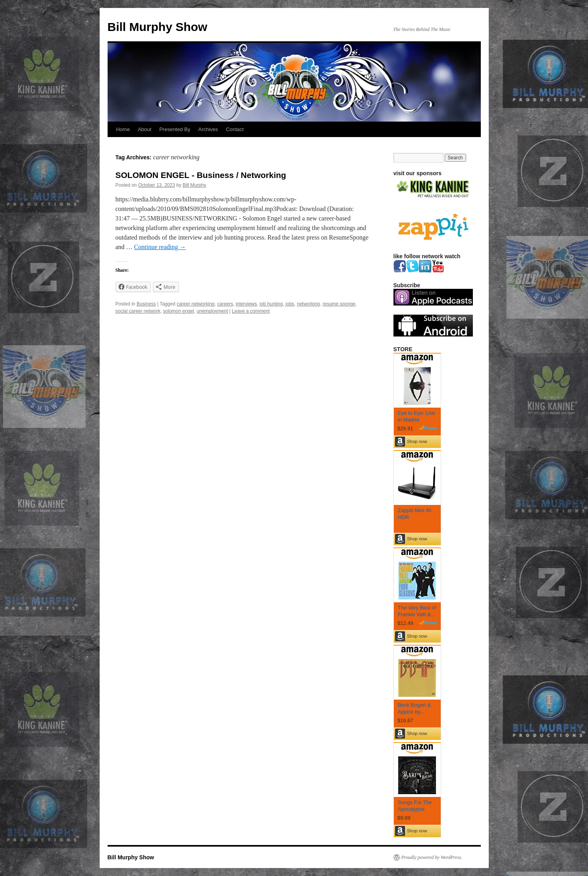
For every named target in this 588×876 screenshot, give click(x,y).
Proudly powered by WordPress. (432, 857)
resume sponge (339, 304)
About (145, 129)
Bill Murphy (194, 185)
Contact (235, 129)
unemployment (212, 311)
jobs (290, 304)
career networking (196, 304)
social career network (138, 311)
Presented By (175, 129)
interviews (246, 304)
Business (146, 304)
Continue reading (160, 247)
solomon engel (179, 311)
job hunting (271, 304)
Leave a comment (251, 311)
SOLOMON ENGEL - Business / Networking (201, 175)
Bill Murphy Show (158, 27)
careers (225, 304)
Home (123, 129)
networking (308, 304)
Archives (208, 129)
